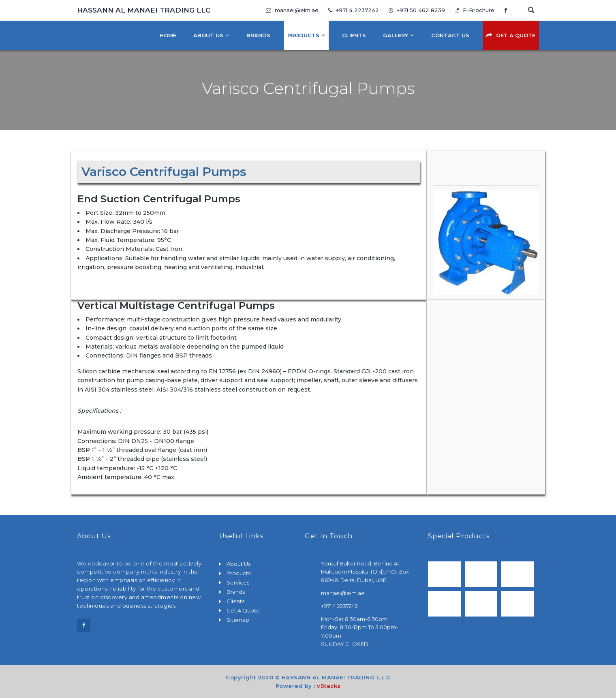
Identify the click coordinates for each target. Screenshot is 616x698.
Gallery (396, 35)
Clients (354, 35)
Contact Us (450, 35)
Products (303, 35)
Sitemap (238, 620)
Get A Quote (516, 35)
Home (168, 35)
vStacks (329, 686)
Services (238, 582)
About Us (208, 35)
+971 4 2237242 (354, 10)
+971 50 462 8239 (418, 10)
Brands (258, 35)
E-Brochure (475, 10)
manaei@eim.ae (292, 10)
